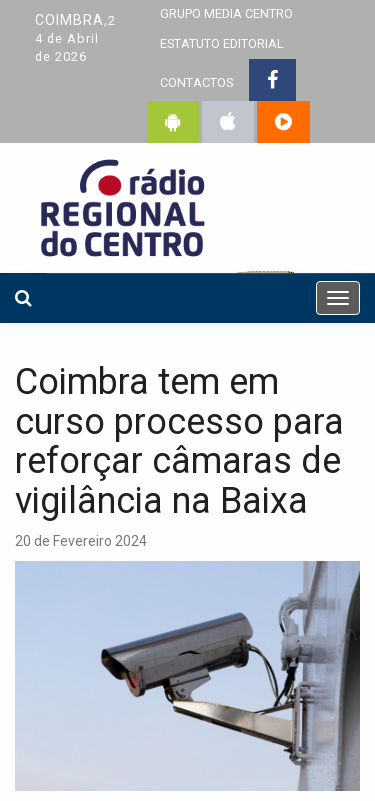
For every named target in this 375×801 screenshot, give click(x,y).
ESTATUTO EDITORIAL (222, 43)
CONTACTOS (196, 82)
